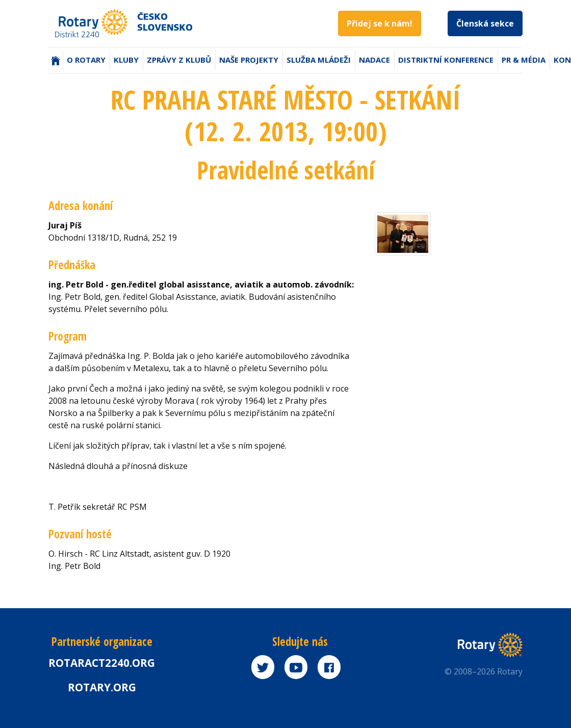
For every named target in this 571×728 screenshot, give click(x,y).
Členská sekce (485, 23)
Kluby (126, 60)
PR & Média (524, 60)
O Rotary (86, 60)
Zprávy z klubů (179, 60)
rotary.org (102, 687)
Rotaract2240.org (102, 663)
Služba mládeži (319, 60)
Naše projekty (249, 60)
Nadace (374, 60)
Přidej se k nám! (380, 23)
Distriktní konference (446, 60)
